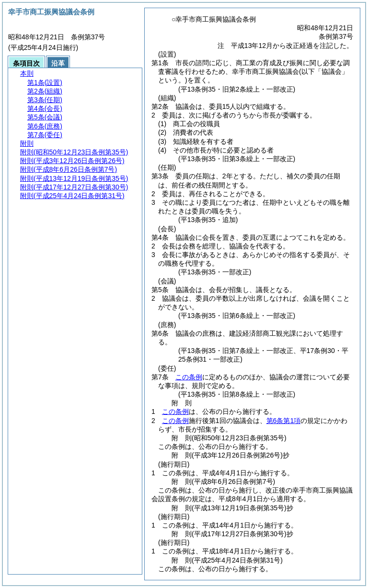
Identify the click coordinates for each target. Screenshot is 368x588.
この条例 (189, 377)
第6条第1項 (284, 421)
